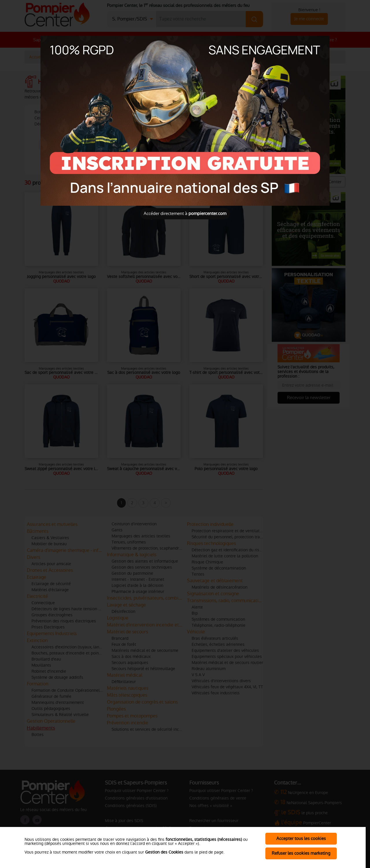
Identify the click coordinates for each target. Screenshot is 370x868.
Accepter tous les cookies (301, 838)
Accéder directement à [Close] (185, 213)
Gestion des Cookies (164, 852)
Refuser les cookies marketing (301, 853)
